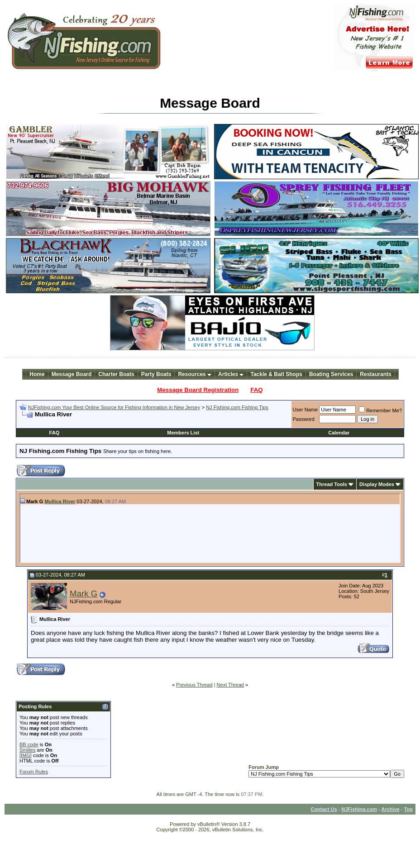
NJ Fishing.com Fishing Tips (237, 407)
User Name (305, 410)
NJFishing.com (359, 809)
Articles (231, 374)
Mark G (84, 594)
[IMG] (26, 755)
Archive (391, 809)
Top (408, 809)
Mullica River (60, 501)
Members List (183, 433)
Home (37, 374)
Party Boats (156, 374)
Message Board (72, 374)
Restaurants (375, 374)
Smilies (27, 750)
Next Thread (230, 685)
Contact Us (324, 809)
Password (304, 419)
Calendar (339, 433)
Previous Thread (194, 685)
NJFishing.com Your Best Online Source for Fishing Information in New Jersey (114, 407)
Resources (195, 374)
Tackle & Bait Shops (276, 374)
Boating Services (331, 374)
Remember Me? (380, 410)
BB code (29, 744)
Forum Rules (34, 772)
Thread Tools (332, 484)
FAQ (256, 390)
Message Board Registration (198, 390)
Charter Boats (116, 374)
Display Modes (377, 484)
